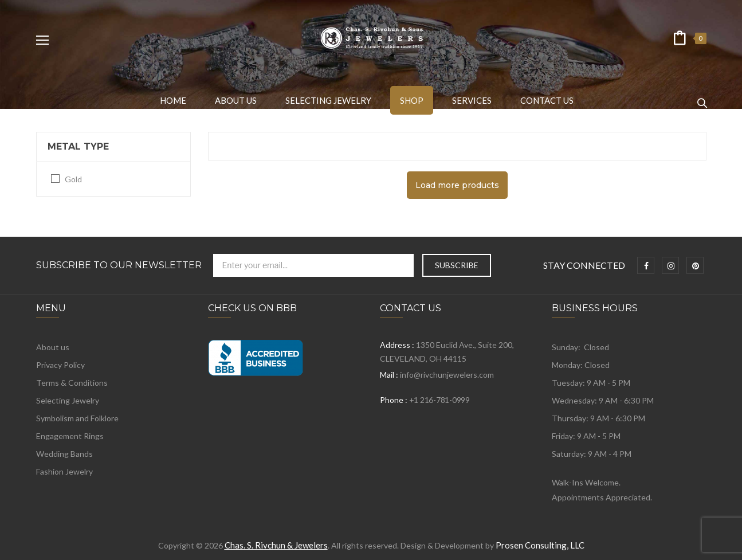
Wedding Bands (64, 454)
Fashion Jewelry (64, 471)
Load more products (457, 185)
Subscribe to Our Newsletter (119, 265)
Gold (73, 179)
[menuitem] (173, 100)
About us (53, 347)
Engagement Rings (70, 436)
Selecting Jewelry (68, 400)
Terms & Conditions (72, 383)
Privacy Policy (60, 365)
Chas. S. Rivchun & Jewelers (276, 545)
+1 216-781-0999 (439, 400)
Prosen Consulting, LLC (540, 545)
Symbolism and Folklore (77, 418)
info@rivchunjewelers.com (447, 375)
